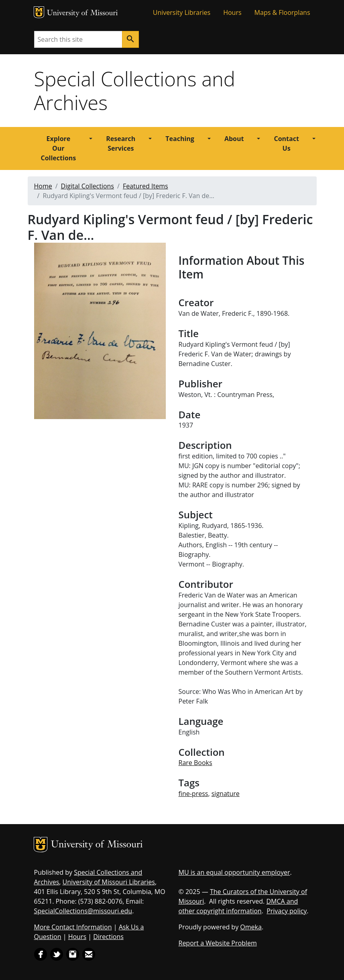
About (234, 139)
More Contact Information (73, 927)
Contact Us (286, 143)
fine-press (193, 794)
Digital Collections (88, 186)
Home (43, 186)
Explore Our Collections (59, 148)
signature (226, 794)
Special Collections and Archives (135, 91)
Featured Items (146, 186)
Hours (232, 12)
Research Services (121, 143)
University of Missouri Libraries (109, 882)
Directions (108, 937)
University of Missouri (82, 13)
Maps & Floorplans (282, 12)
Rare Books (195, 763)
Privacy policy (287, 911)
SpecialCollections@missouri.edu (83, 911)
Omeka (251, 927)
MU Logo (39, 12)
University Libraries (182, 12)
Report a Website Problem (218, 943)
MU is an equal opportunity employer (234, 872)
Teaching (180, 139)
